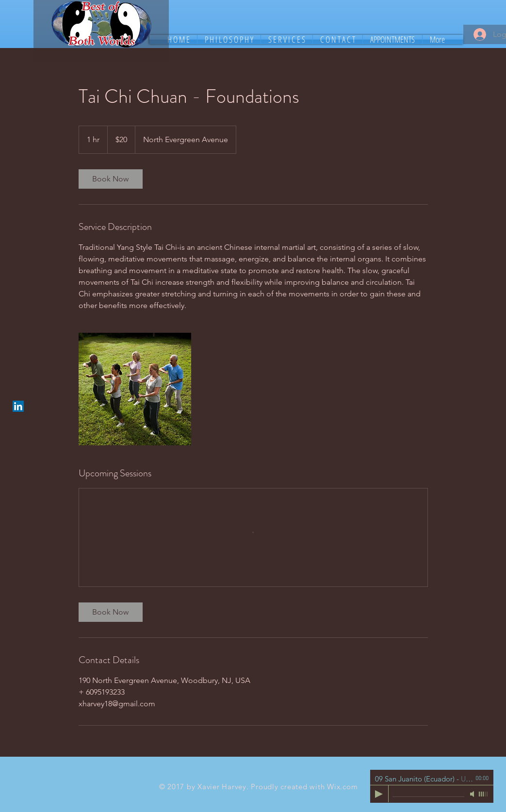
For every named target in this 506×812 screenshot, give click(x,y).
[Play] (379, 794)
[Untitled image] (135, 389)
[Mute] (473, 794)
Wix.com (342, 787)
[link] (111, 179)
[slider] (484, 794)
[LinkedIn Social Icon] (18, 406)
